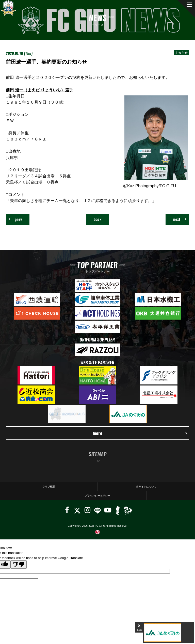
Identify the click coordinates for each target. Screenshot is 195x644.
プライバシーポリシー (97, 496)
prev (15, 219)
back (97, 219)
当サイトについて (146, 487)
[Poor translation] (19, 564)
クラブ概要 (49, 487)
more (140, 433)
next (180, 219)
